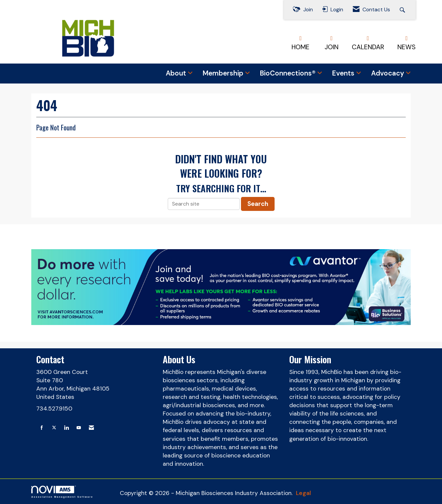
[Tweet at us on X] (54, 428)
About (177, 73)
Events (344, 73)
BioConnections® (289, 73)
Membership (224, 73)
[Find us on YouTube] (79, 428)
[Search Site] (403, 10)
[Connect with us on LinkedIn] (66, 428)
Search (258, 204)
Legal (303, 493)
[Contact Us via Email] (91, 428)
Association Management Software (62, 492)
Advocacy (388, 73)
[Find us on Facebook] (42, 428)
